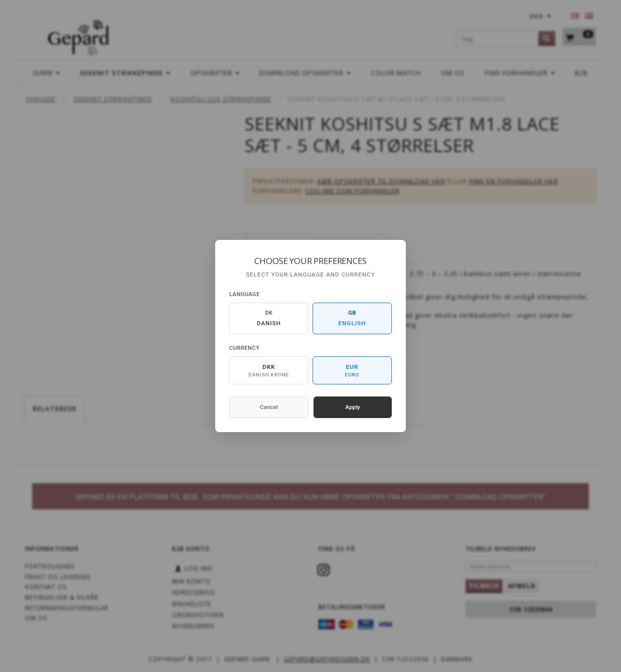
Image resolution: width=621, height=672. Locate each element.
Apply (353, 407)
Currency (244, 348)
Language (245, 294)
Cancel (269, 407)
